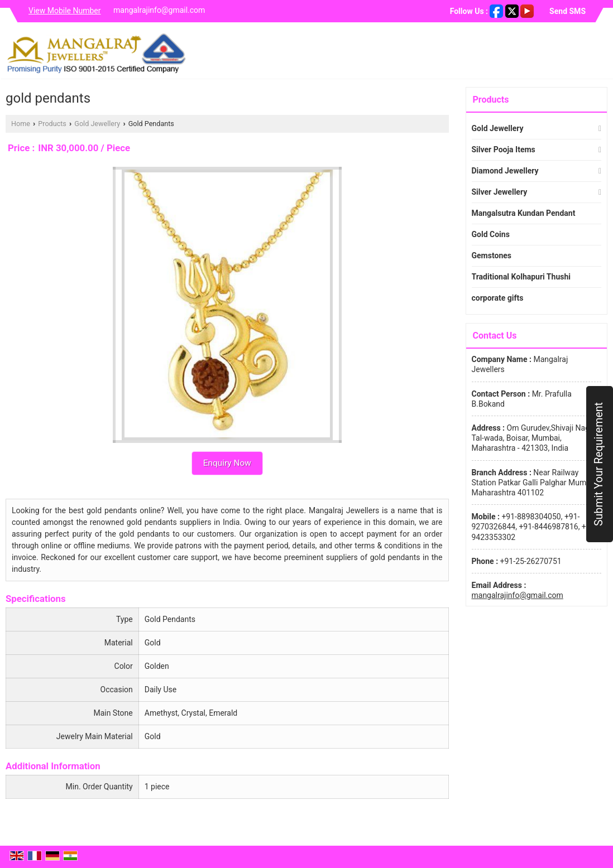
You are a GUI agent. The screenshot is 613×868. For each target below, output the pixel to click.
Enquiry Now (227, 463)
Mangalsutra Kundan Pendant (524, 213)
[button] (65, 11)
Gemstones (492, 255)
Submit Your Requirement (599, 464)
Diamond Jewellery (505, 171)
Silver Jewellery (500, 192)
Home (21, 124)
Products (52, 124)
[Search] (600, 53)
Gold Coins (491, 234)
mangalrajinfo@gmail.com (159, 10)
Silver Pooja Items (504, 150)
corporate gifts (498, 298)
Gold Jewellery (97, 124)
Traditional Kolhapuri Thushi (521, 277)
